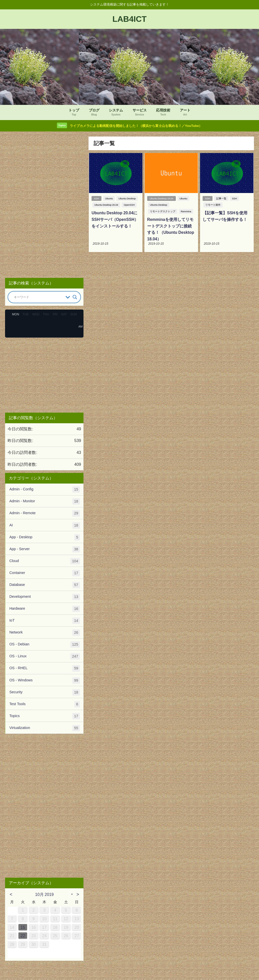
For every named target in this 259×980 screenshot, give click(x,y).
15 (23, 928)
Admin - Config (45, 490)
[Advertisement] (44, 205)
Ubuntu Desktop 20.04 (106, 205)
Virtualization (45, 728)
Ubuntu (109, 199)
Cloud (45, 561)
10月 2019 (44, 895)
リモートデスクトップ (162, 212)
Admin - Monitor (45, 502)
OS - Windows (45, 681)
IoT (45, 621)
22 (23, 936)
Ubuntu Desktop (127, 199)
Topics (45, 716)
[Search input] (38, 297)
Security (45, 693)
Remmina (186, 212)
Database (45, 585)
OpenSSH (129, 205)
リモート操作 (213, 205)
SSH (96, 199)
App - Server (45, 550)
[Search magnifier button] (75, 297)
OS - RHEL (45, 669)
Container (45, 573)
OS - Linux (45, 657)
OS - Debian (45, 645)
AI (45, 526)
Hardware (45, 609)
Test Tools (45, 705)
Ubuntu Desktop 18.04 (161, 199)
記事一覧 (222, 199)
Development (45, 597)
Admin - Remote (45, 514)
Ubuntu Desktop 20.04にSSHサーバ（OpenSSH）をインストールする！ (115, 220)
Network (45, 633)
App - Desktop (45, 538)
